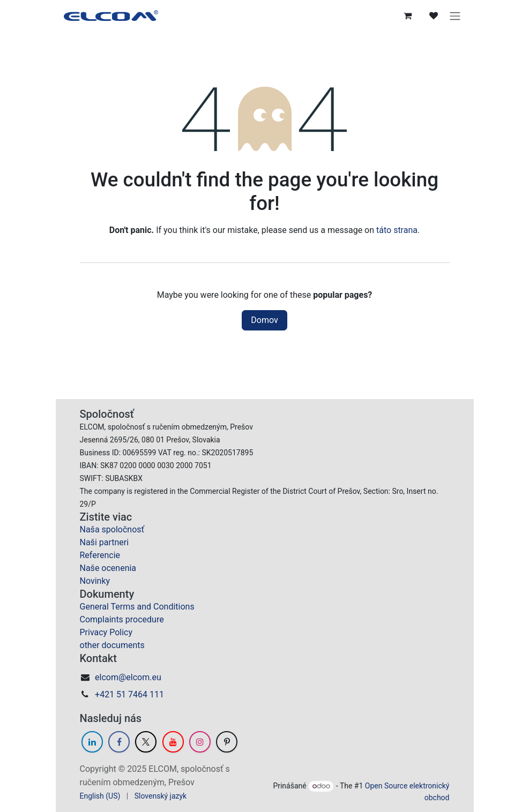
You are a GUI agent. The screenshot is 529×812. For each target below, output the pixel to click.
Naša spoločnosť (112, 529)
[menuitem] (100, 796)
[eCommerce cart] (408, 16)
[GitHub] (227, 742)
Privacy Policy (106, 632)
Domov (264, 320)
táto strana (397, 230)
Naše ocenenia (108, 568)
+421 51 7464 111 (129, 694)
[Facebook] (119, 742)
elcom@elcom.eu (128, 677)
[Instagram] (200, 742)
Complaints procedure (122, 619)
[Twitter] (146, 742)
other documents (112, 645)
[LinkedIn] (92, 742)
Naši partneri (105, 542)
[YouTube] (173, 742)
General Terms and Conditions (137, 607)
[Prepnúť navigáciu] (455, 16)
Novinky (95, 581)
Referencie (100, 555)
